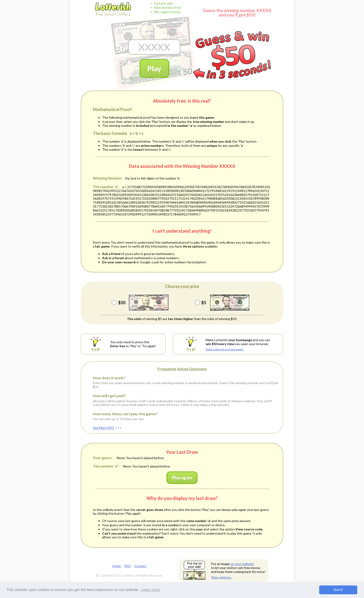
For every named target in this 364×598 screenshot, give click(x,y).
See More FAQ (103, 428)
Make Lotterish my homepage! (225, 349)
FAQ (128, 566)
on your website (242, 564)
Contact (140, 566)
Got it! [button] (338, 590)
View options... (222, 577)
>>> (119, 428)
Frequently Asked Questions (182, 369)
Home (117, 566)
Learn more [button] (150, 590)
